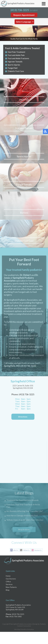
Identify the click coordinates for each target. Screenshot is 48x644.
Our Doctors (11, 579)
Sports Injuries (14, 65)
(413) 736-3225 (20, 10)
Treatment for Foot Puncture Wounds (22, 500)
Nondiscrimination (27, 629)
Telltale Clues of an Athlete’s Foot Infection (25, 520)
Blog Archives (24, 530)
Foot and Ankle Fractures (18, 58)
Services (9, 584)
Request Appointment (24, 15)
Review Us (38, 550)
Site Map (17, 629)
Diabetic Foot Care (16, 71)
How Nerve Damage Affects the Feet (22, 516)
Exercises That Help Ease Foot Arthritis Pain (23, 506)
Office (8, 581)
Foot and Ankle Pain (16, 55)
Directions (22, 417)
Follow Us (26, 550)
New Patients (11, 587)
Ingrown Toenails (15, 62)
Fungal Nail (13, 68)
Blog (8, 590)
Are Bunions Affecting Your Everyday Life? (25, 511)
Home (8, 576)
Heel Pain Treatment (16, 52)
